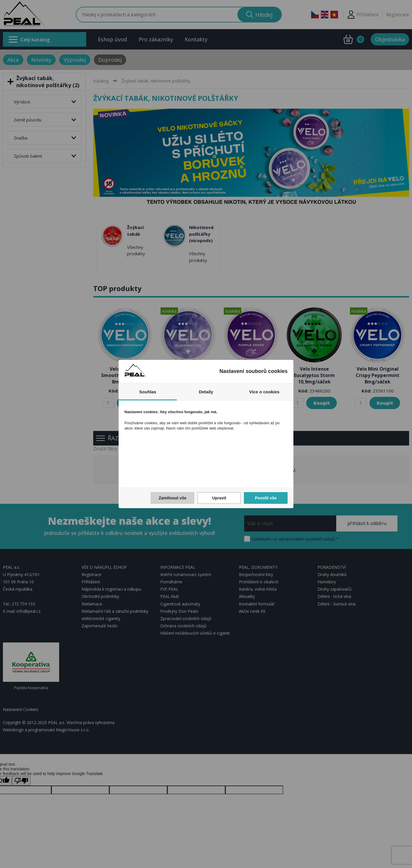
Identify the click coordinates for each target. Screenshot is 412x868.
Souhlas (148, 392)
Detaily (206, 392)
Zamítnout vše (173, 498)
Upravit (219, 498)
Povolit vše (266, 498)
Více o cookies (264, 392)
